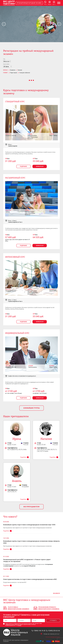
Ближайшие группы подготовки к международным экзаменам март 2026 (29, 525)
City (4, 59)
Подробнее (23, 166)
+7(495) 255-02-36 (53, 631)
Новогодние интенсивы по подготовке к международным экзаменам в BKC (30, 579)
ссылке (20, 625)
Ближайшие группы (32, 408)
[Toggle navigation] (59, 3)
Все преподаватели (31, 507)
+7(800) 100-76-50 (39, 631)
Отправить (53, 620)
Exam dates (6, 64)
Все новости (56, 593)
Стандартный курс (15, 102)
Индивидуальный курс (17, 333)
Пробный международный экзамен (29, 3)
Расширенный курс (15, 178)
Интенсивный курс (15, 257)
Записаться (40, 166)
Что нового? (10, 517)
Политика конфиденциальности (53, 637)
